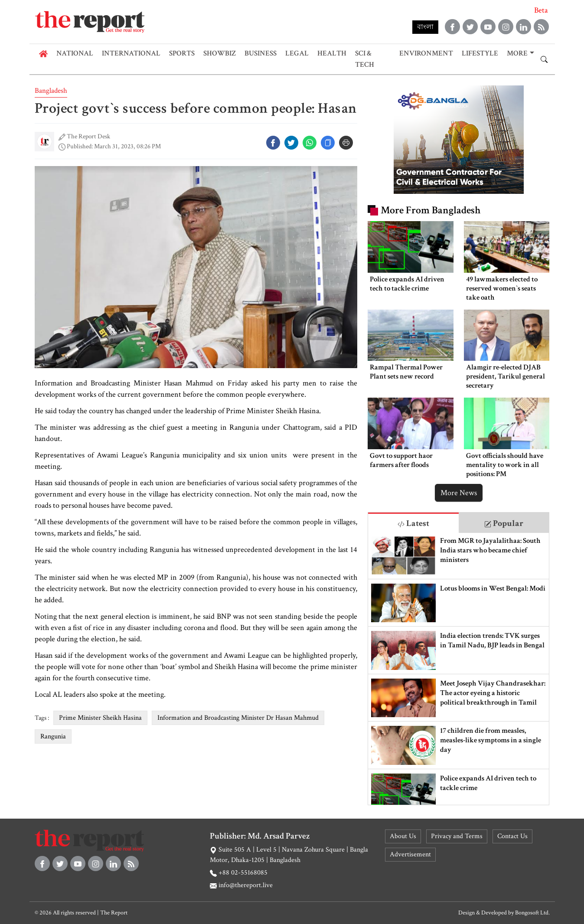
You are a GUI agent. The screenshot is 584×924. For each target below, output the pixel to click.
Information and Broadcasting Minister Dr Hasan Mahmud (238, 718)
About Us (403, 836)
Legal (297, 53)
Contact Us (512, 836)
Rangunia (53, 736)
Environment (426, 53)
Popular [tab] (504, 523)
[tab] (413, 523)
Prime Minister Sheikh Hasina (100, 718)
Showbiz (220, 53)
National (75, 53)
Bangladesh (51, 91)
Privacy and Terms (457, 836)
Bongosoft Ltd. (532, 913)
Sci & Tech (365, 59)
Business (261, 53)
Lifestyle (480, 53)
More (517, 53)
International (131, 53)
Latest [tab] (413, 523)
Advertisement (410, 854)
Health (332, 53)
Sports (182, 53)
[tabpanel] (458, 669)
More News (459, 493)
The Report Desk (88, 136)
